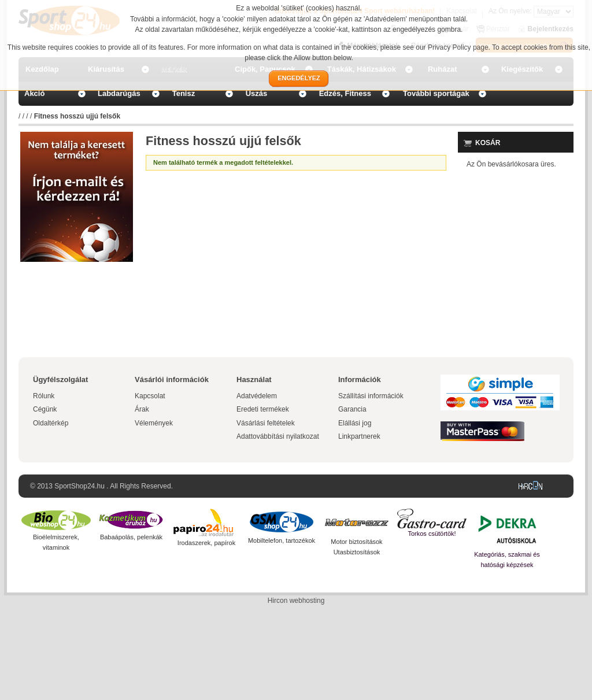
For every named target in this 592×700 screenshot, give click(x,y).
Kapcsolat (150, 396)
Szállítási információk (371, 396)
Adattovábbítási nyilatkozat (278, 436)
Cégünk (45, 409)
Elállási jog (355, 423)
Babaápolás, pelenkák (131, 537)
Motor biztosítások (356, 542)
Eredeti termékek (263, 409)
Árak (142, 409)
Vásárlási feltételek (266, 423)
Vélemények (154, 423)
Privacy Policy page (458, 47)
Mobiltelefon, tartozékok (282, 540)
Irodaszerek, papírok (206, 543)
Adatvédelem (257, 396)
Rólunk (44, 396)
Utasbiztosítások (357, 552)
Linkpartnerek (359, 436)
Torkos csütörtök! (432, 534)
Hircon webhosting (296, 601)
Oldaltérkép (51, 423)
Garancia (352, 409)
